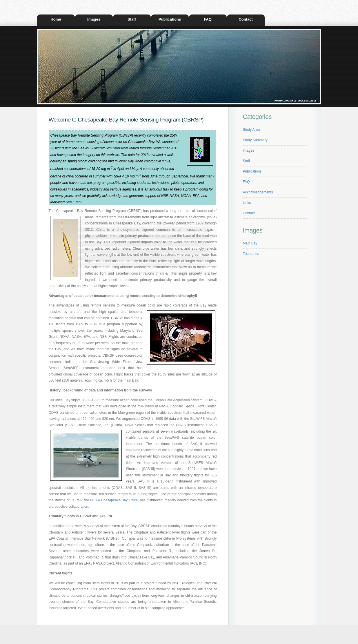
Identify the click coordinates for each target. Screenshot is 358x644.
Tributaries (251, 254)
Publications (170, 19)
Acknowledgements (258, 192)
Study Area (251, 130)
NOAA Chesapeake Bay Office (114, 500)
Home (56, 19)
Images (94, 19)
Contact (246, 19)
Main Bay (250, 243)
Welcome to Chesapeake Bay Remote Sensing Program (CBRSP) (126, 120)
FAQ (208, 19)
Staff (132, 19)
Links (247, 203)
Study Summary (255, 140)
